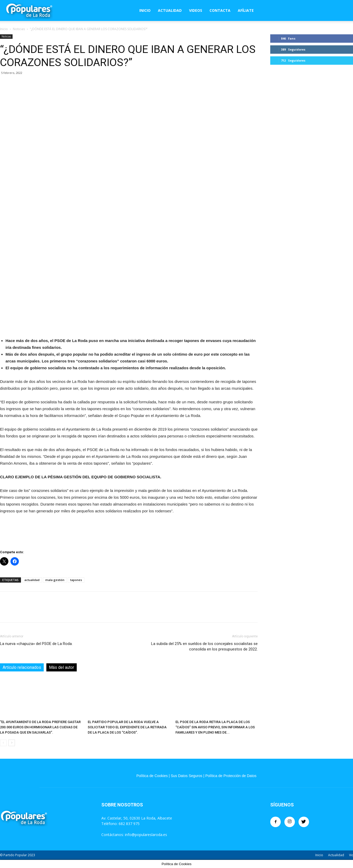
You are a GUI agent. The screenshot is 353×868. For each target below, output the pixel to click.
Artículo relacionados (22, 667)
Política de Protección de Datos (231, 776)
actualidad (32, 580)
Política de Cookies (152, 776)
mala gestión (55, 580)
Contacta (220, 10)
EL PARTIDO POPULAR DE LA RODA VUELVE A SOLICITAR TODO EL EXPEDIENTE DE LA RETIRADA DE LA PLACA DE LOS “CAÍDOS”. (127, 727)
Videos (196, 10)
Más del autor (62, 667)
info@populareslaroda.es (146, 835)
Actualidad (170, 10)
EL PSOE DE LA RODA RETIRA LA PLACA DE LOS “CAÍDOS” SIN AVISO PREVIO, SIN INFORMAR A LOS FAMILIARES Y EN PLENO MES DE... (215, 727)
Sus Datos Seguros (187, 776)
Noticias (19, 29)
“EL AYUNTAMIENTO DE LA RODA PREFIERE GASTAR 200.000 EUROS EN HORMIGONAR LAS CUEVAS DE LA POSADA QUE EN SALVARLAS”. (40, 727)
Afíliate (246, 10)
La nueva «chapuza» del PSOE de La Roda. (36, 644)
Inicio (145, 10)
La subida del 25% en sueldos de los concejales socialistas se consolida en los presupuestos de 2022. (204, 646)
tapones (76, 580)
